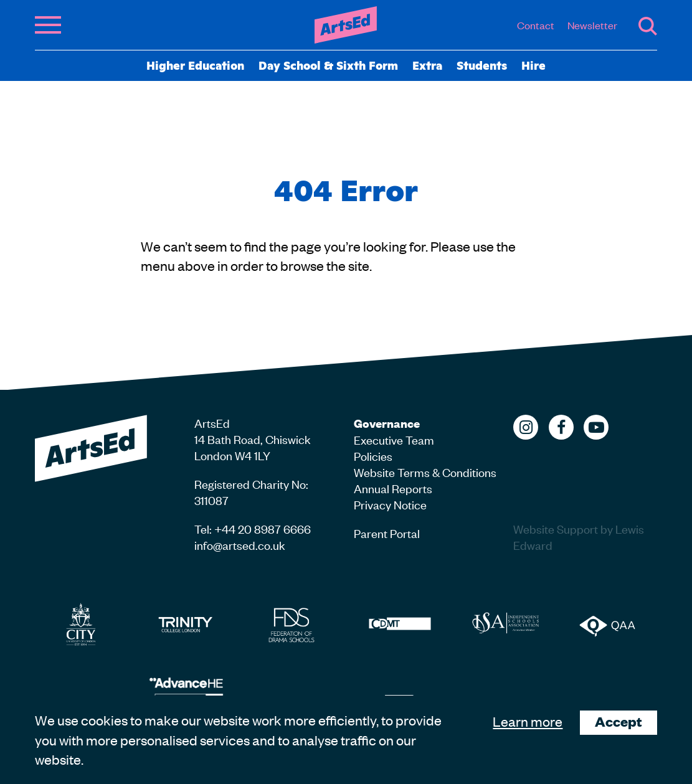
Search (648, 26)
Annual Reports (393, 488)
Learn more (528, 721)
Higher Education (195, 65)
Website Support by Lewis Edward (579, 536)
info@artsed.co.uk (240, 545)
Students (482, 65)
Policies (373, 456)
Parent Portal (387, 533)
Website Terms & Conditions (425, 472)
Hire (533, 65)
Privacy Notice (390, 504)
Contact (536, 25)
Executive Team (394, 439)
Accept (619, 721)
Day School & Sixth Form (328, 65)
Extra (427, 65)
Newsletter (592, 25)
